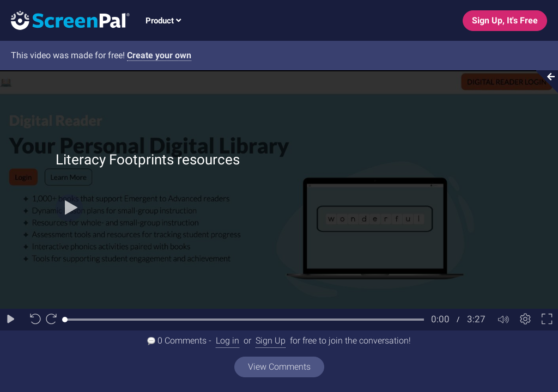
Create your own (159, 55)
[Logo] (65, 20)
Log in (228, 341)
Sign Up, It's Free (505, 20)
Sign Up (271, 341)
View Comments (279, 367)
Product (163, 21)
